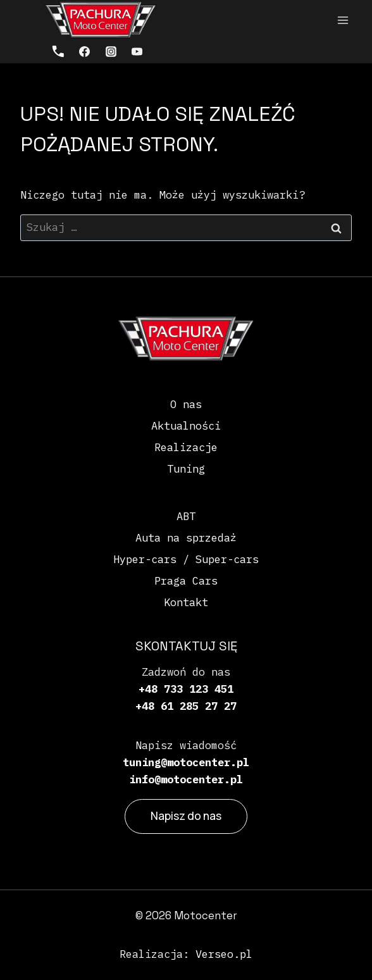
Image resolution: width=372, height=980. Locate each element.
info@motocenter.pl (186, 779)
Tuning (186, 469)
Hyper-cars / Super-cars (186, 559)
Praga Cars (186, 581)
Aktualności (186, 426)
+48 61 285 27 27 (186, 706)
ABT (186, 516)
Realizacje (186, 447)
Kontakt (186, 602)
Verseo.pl (224, 954)
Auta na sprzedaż (186, 538)
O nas (186, 404)
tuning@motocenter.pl (186, 762)
